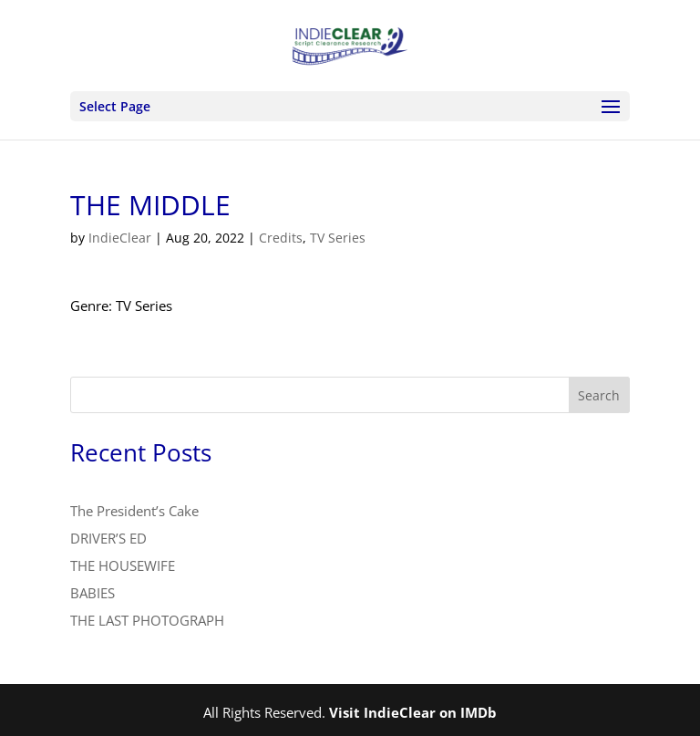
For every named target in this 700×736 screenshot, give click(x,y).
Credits (281, 238)
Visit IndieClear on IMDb (413, 712)
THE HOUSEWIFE (123, 565)
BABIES (93, 593)
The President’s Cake (134, 511)
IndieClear (120, 238)
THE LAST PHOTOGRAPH (147, 620)
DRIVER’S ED (108, 538)
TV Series (338, 238)
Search (599, 395)
